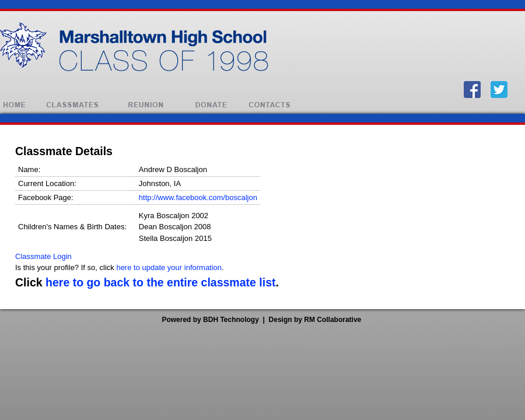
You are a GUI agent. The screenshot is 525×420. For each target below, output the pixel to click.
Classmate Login (43, 256)
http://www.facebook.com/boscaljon (198, 197)
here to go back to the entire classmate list (160, 282)
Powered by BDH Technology (210, 320)
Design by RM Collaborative (315, 320)
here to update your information (169, 267)
